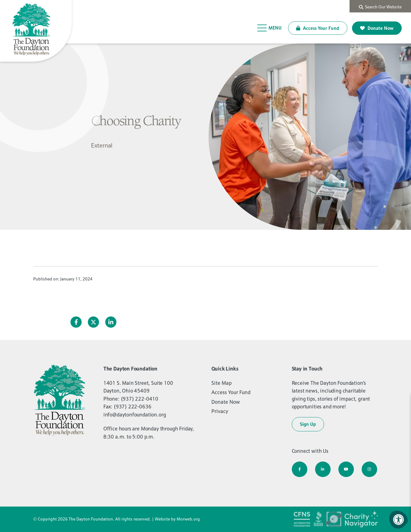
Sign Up (308, 424)
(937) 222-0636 (133, 407)
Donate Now (377, 28)
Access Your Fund (318, 28)
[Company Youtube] (346, 469)
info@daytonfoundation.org (135, 415)
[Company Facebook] (300, 469)
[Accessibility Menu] (399, 520)
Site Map (221, 383)
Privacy (220, 411)
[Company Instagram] (369, 469)
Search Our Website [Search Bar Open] (380, 7)
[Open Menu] (270, 28)
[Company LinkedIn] (323, 469)
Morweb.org (188, 519)
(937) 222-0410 (140, 399)
